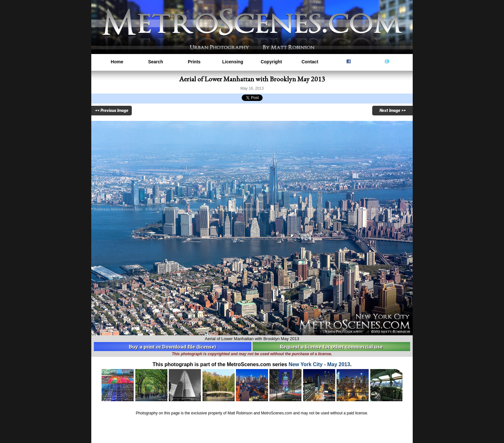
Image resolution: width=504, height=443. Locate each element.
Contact (310, 62)
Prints (194, 62)
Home (117, 62)
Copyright (271, 62)
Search (156, 62)
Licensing (233, 62)
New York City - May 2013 (319, 364)
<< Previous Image (112, 111)
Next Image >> (392, 111)
